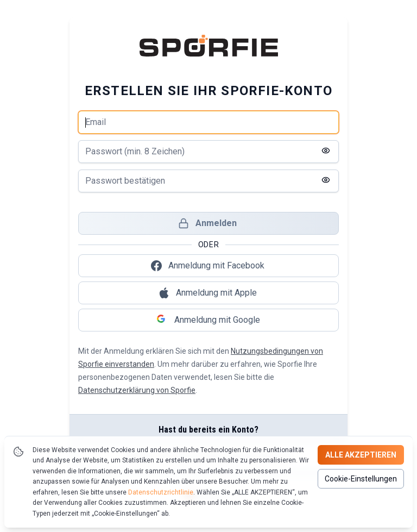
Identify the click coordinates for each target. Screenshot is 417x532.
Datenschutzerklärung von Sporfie (137, 390)
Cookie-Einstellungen (361, 479)
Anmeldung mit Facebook (208, 266)
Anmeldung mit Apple (208, 293)
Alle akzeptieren (361, 455)
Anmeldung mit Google (208, 320)
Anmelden (207, 223)
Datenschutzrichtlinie (161, 492)
